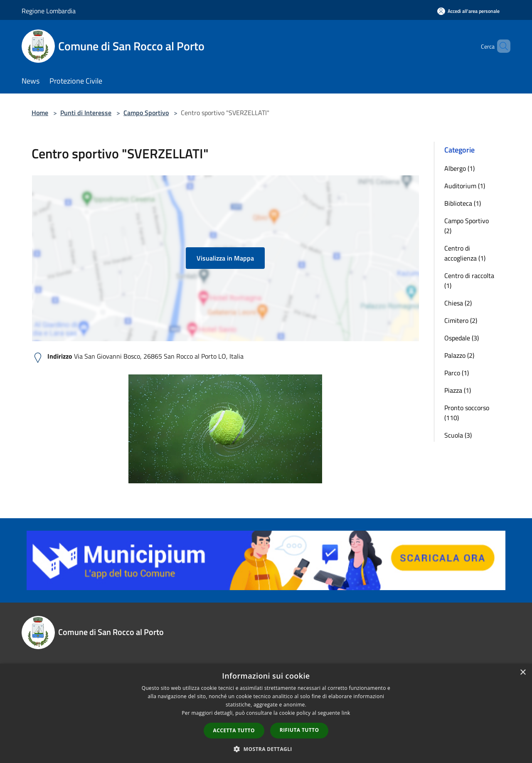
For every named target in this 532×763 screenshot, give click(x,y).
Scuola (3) (458, 435)
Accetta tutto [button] (234, 730)
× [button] (523, 673)
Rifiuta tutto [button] (299, 730)
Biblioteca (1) (463, 203)
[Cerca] (500, 46)
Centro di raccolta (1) (469, 281)
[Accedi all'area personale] (468, 11)
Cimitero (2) (461, 320)
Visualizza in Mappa (225, 258)
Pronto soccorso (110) (467, 413)
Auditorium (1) (465, 186)
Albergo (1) (459, 168)
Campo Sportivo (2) (467, 226)
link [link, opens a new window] (346, 713)
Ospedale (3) (462, 338)
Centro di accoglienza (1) (465, 253)
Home (40, 113)
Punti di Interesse (86, 113)
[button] (266, 749)
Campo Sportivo (146, 113)
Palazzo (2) (459, 355)
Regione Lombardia (49, 11)
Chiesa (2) (458, 303)
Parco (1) (457, 373)
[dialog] (266, 713)
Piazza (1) (458, 390)
